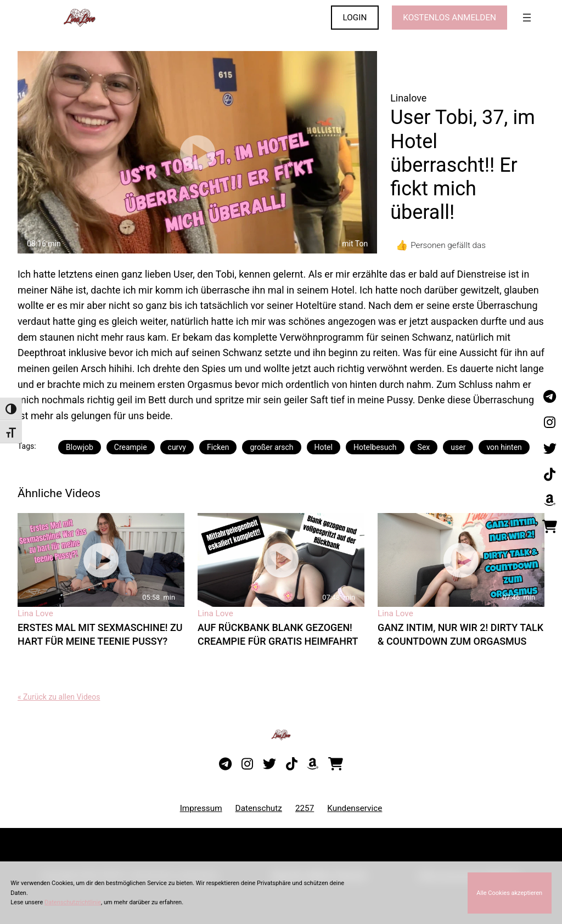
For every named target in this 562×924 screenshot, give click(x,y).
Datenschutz (259, 808)
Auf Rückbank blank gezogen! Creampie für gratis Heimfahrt (278, 634)
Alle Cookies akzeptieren (509, 893)
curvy (177, 447)
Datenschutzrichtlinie (73, 902)
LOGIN (355, 18)
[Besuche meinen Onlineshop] (550, 527)
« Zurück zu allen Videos (59, 697)
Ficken (218, 447)
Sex (424, 447)
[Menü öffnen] (527, 18)
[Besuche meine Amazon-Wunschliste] (550, 501)
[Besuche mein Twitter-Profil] (550, 449)
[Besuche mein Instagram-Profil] (550, 423)
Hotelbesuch (375, 447)
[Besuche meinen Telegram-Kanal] (550, 397)
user (458, 447)
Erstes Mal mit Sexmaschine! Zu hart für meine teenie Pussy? (100, 634)
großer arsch (271, 447)
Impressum (201, 808)
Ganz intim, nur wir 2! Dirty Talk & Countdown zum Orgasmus (460, 634)
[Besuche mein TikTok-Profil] (550, 475)
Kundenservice (355, 808)
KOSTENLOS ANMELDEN (449, 18)
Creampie (131, 447)
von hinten (504, 447)
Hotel (324, 447)
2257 (305, 808)
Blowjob (80, 447)
